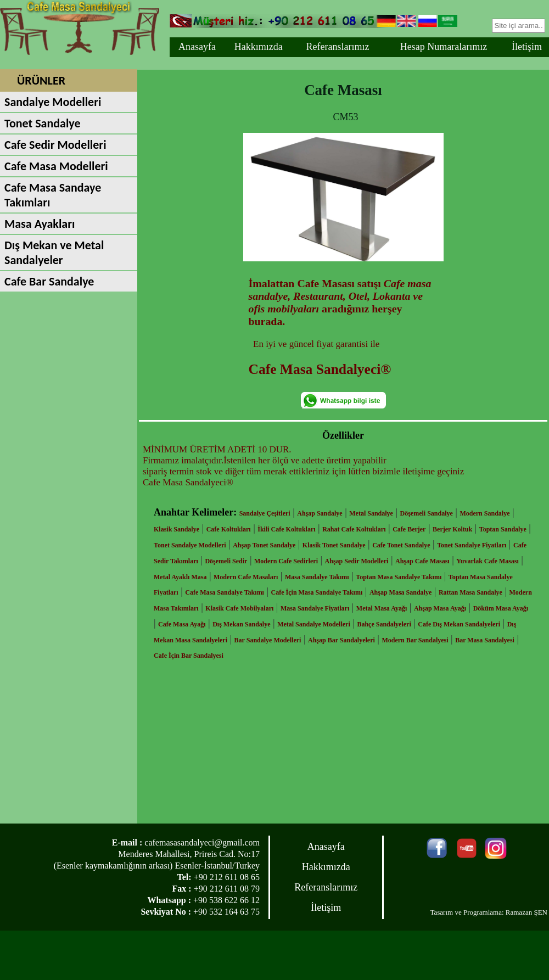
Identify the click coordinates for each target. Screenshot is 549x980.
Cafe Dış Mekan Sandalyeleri (459, 624)
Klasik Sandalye (177, 529)
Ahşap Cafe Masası (422, 561)
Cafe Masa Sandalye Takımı (225, 592)
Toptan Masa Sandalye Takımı (399, 577)
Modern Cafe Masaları (246, 577)
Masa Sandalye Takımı (317, 577)
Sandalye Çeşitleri (265, 513)
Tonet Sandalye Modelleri (190, 545)
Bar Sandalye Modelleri (268, 640)
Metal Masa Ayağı (382, 608)
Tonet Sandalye (43, 123)
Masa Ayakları (40, 224)
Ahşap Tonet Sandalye (264, 545)
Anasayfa (197, 47)
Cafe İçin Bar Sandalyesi (189, 656)
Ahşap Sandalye (320, 513)
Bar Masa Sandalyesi (485, 640)
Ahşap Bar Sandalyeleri (341, 640)
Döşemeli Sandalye (427, 513)
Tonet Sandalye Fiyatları (472, 545)
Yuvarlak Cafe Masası (488, 561)
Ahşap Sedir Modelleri (357, 561)
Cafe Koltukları (229, 529)
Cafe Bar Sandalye (49, 281)
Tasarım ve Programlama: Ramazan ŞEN (489, 912)
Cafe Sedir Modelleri (55, 145)
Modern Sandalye (484, 513)
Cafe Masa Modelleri (56, 166)
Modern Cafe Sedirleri (286, 561)
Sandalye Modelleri (53, 102)
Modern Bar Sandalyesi (415, 640)
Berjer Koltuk (452, 529)
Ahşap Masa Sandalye (400, 592)
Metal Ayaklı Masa (180, 577)
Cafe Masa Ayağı (182, 624)
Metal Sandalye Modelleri (314, 624)
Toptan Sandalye (503, 529)
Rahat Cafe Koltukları (354, 529)
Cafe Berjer (409, 529)
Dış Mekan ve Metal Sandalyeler (54, 253)
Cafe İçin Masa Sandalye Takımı (317, 592)
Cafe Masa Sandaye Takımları (53, 195)
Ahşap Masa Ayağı (440, 608)
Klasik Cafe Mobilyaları (239, 608)
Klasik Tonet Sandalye (334, 545)
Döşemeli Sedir (226, 561)
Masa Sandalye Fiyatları (315, 608)
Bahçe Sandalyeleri (384, 624)
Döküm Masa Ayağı (501, 608)
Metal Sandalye (371, 513)
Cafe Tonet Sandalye (401, 545)
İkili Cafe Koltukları (286, 529)
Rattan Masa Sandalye (470, 592)
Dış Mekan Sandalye (241, 624)
